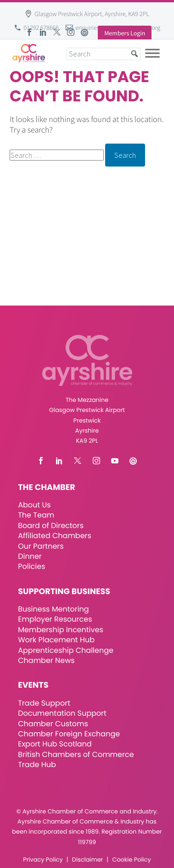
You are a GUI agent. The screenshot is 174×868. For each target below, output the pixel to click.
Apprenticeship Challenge (66, 650)
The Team (36, 515)
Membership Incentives (61, 630)
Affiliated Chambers (55, 536)
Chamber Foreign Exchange (69, 734)
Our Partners (41, 546)
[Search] (103, 54)
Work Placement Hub (56, 640)
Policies (31, 566)
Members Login (125, 33)
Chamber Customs (53, 724)
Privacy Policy (43, 860)
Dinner (30, 556)
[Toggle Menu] (152, 53)
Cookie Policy (132, 860)
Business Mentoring (53, 609)
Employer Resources (55, 619)
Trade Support (44, 703)
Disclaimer (87, 860)
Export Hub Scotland (55, 744)
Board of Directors (51, 526)
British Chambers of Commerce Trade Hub (76, 759)
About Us (34, 505)
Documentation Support (62, 713)
